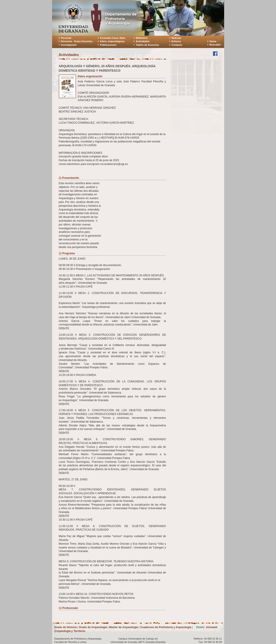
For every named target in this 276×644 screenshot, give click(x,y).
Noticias (176, 38)
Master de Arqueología (123, 627)
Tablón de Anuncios (147, 45)
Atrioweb (212, 627)
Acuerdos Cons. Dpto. (113, 38)
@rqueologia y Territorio (70, 631)
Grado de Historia (66, 627)
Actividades (143, 41)
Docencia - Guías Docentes (77, 41)
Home (213, 41)
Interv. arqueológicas (112, 41)
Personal (66, 38)
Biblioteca (142, 38)
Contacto (177, 45)
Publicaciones (108, 45)
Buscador (215, 45)
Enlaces (176, 41)
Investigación (69, 45)
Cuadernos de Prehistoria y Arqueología (166, 627)
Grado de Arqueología (93, 627)
